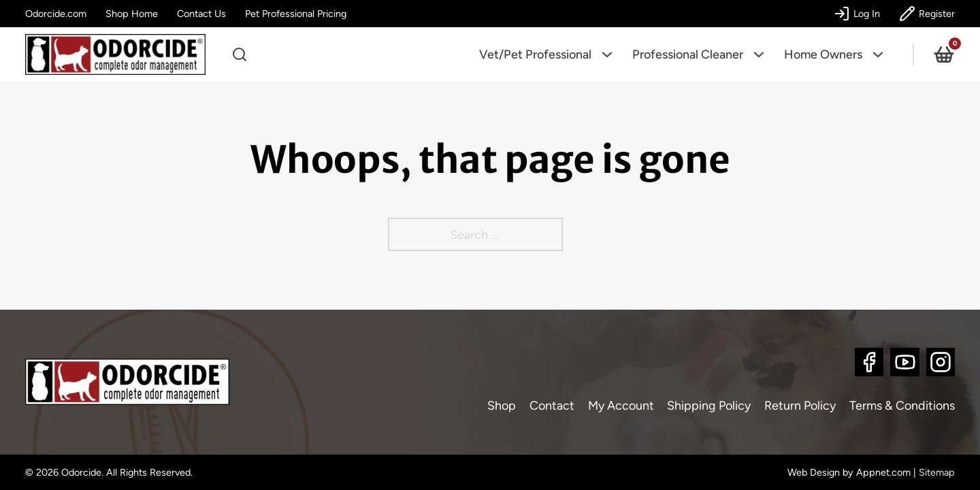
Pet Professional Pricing (296, 14)
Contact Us (201, 14)
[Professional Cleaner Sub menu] (764, 54)
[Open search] (240, 54)
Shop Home (132, 14)
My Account (621, 406)
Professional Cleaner (688, 54)
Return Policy (800, 406)
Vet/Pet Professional (535, 54)
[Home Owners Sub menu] (883, 54)
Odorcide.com (56, 14)
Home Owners (823, 54)
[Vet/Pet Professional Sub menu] (612, 54)
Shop (502, 406)
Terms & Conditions (902, 406)
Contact (552, 406)
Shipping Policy (709, 406)
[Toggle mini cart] (944, 54)
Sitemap (937, 472)
